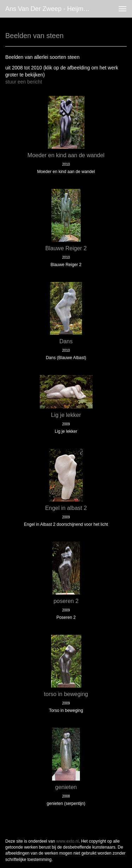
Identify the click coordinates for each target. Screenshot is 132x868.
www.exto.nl (68, 841)
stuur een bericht (24, 82)
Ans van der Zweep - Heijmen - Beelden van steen (51, 9)
